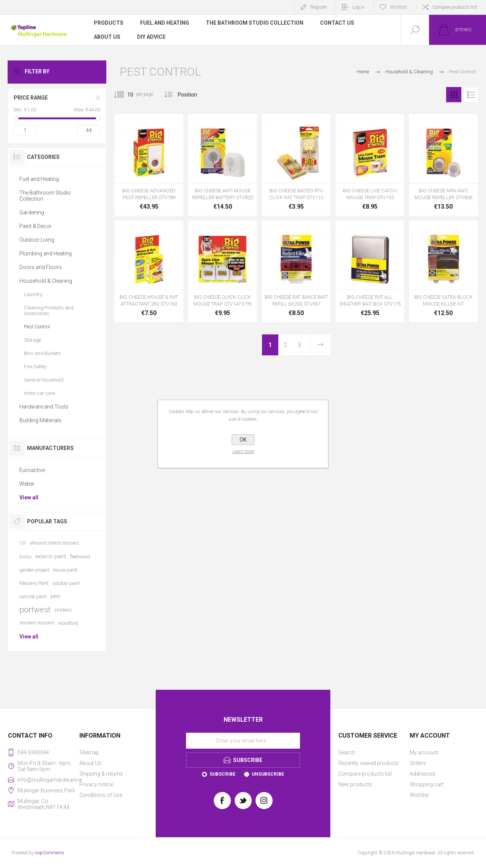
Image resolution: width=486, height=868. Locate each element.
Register (319, 7)
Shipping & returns (101, 774)
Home (363, 72)
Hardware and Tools (44, 407)
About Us (90, 763)
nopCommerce (49, 853)
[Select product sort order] (193, 95)
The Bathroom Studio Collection (45, 196)
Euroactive (32, 470)
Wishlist (419, 795)
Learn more (243, 451)
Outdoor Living (37, 240)
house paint (65, 570)
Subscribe (222, 774)
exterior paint (51, 556)
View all (29, 497)
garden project (34, 570)
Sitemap (89, 752)
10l (23, 543)
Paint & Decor (36, 226)
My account (424, 752)
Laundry (33, 294)
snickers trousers (37, 623)
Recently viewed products (369, 763)
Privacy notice (96, 784)
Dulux (25, 557)
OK (243, 440)
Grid (454, 95)
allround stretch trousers (54, 543)
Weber (27, 484)
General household (44, 380)
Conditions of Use (101, 795)
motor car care (39, 393)
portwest (35, 610)
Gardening (32, 212)
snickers (63, 610)
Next (320, 345)
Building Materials (40, 420)
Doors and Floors (41, 267)
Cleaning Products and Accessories (49, 310)
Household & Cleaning (46, 281)
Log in (358, 7)
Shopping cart (427, 784)
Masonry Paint (34, 583)
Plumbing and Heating (46, 253)
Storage (32, 340)
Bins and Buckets (43, 353)
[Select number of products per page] (125, 95)
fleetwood (80, 557)
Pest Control (37, 327)
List (471, 95)
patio (55, 596)
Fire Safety (35, 367)
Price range (31, 98)
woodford (68, 623)
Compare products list (455, 7)
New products (355, 784)
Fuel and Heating (39, 179)
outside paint (33, 596)
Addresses (423, 774)
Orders (418, 763)
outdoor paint (66, 583)
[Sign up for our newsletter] (243, 741)
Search (347, 752)
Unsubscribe (268, 774)
